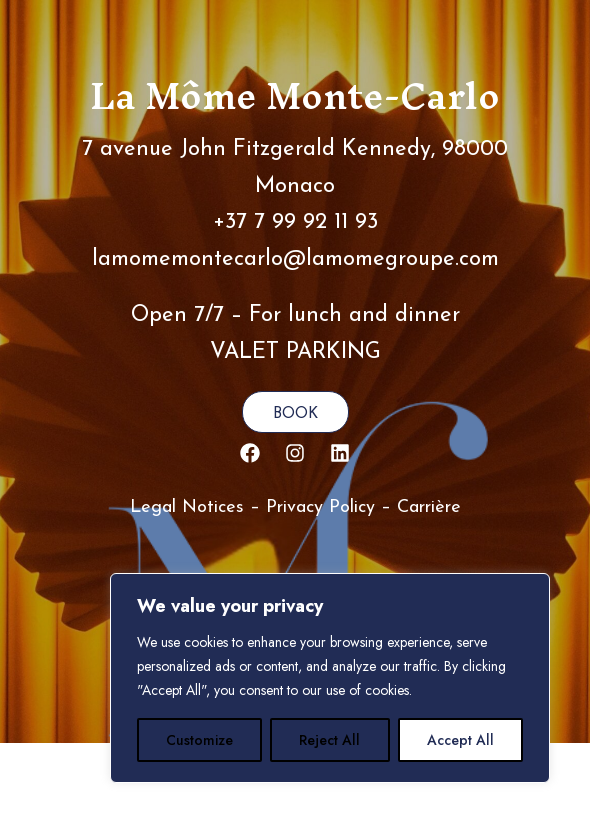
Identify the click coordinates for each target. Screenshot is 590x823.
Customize (199, 740)
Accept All (460, 740)
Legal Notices (187, 507)
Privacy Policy (320, 507)
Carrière (429, 507)
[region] (330, 678)
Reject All (329, 740)
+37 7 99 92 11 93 (295, 222)
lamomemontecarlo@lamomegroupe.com (295, 259)
